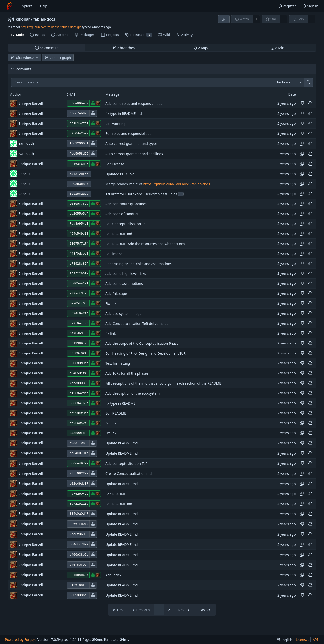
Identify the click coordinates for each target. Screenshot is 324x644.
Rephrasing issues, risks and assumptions (139, 264)
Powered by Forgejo (21, 640)
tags (200, 48)
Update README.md (122, 443)
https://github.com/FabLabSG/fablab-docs (177, 184)
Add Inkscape (116, 294)
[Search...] (308, 82)
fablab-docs (44, 19)
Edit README (116, 413)
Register (287, 6)
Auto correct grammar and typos (132, 144)
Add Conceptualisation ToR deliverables (137, 323)
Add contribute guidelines (126, 204)
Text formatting (118, 363)
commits (47, 48)
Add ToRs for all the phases (127, 373)
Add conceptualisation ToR (127, 463)
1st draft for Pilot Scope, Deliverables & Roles (141, 194)
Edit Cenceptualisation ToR (127, 224)
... (181, 194)
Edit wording (115, 124)
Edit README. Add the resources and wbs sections (145, 244)
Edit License (115, 164)
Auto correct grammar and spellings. (135, 154)
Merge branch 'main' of (124, 184)
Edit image (114, 254)
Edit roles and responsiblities (128, 134)
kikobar (23, 19)
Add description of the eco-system (133, 393)
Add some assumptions (124, 284)
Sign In (311, 6)
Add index (113, 575)
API (315, 640)
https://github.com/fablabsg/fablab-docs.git (51, 27)
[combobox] (288, 82)
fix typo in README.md (124, 113)
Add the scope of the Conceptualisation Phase (142, 343)
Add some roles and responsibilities (134, 103)
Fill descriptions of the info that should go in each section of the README (163, 383)
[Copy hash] (302, 103)
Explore (26, 6)
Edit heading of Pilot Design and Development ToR (145, 353)
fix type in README (120, 403)
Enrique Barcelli (31, 103)
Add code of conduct (122, 214)
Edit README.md (119, 234)
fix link (111, 333)
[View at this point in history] (310, 103)
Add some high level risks (126, 274)
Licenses (303, 640)
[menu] (285, 640)
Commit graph (58, 58)
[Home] (9, 6)
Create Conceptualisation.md (128, 473)
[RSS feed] (224, 19)
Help (44, 6)
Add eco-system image (124, 313)
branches (124, 48)
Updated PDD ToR (120, 174)
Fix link (111, 304)
